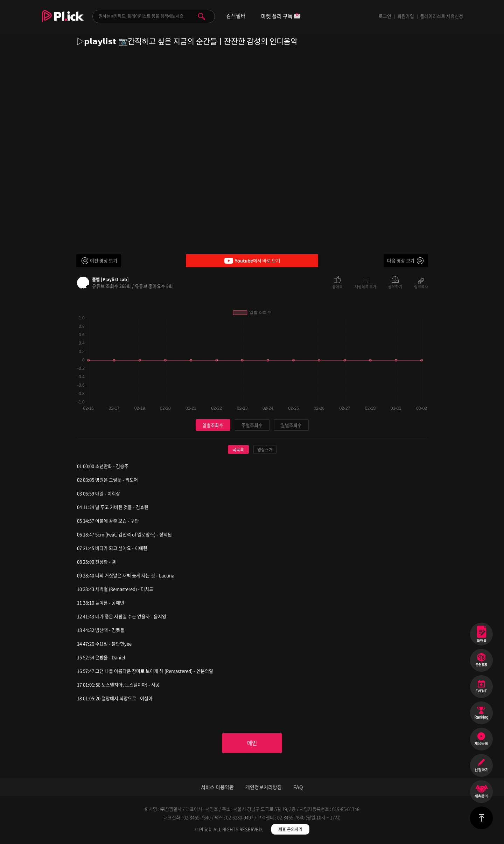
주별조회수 (252, 425)
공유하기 (395, 286)
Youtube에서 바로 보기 (252, 261)
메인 (252, 743)
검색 (202, 16)
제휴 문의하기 (290, 830)
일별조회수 (213, 425)
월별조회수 (291, 425)
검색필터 (236, 16)
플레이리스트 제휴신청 (442, 16)
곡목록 (238, 450)
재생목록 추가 (365, 286)
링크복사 (421, 286)
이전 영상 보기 (104, 260)
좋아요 (337, 286)
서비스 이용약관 (217, 788)
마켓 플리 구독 (281, 17)
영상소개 (265, 450)
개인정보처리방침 (264, 788)
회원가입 (406, 16)
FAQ (298, 788)
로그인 (385, 16)
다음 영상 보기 (401, 260)
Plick (63, 21)
